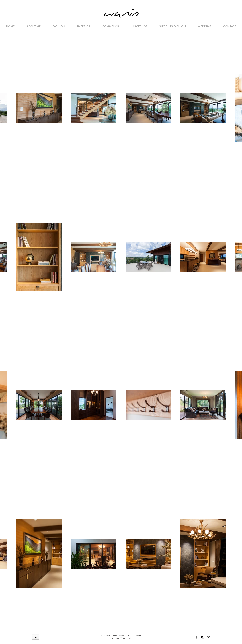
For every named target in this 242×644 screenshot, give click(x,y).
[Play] (36, 637)
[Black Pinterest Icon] (208, 637)
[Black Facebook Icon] (197, 637)
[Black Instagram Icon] (203, 637)
